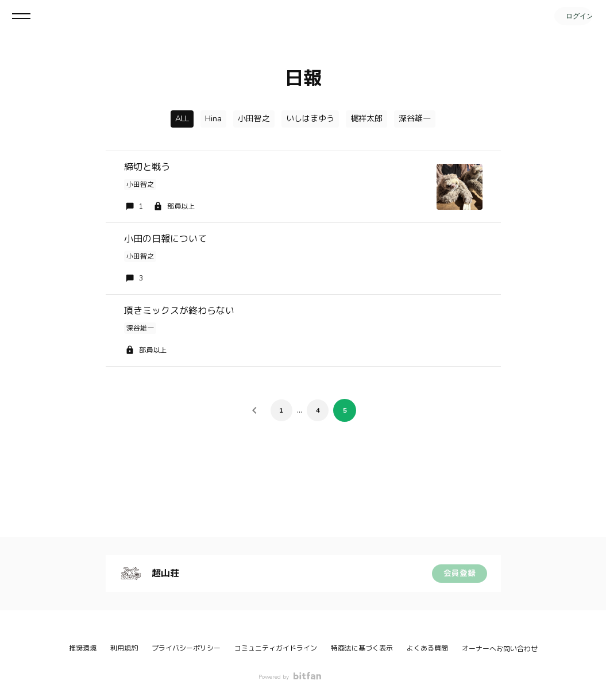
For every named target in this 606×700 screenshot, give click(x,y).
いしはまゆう (310, 119)
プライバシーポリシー (186, 648)
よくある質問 (427, 648)
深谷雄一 (415, 119)
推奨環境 (83, 648)
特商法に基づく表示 (362, 648)
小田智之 (254, 119)
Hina (213, 119)
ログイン (572, 16)
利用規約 (124, 648)
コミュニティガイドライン (276, 648)
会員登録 (460, 573)
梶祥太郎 (366, 119)
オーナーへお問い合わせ (500, 649)
